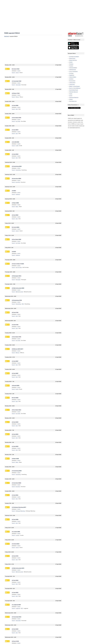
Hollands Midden (73, 77)
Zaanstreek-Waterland (74, 97)
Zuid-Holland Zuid (73, 101)
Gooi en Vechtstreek (73, 71)
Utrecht (13, 73)
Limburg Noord (72, 83)
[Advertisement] (33, 50)
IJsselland (71, 79)
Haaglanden (72, 75)
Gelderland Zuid (72, 70)
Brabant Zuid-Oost (73, 60)
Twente (71, 94)
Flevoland (71, 64)
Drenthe (71, 62)
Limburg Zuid (72, 84)
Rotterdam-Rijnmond (73, 92)
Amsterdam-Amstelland (74, 57)
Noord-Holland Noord (74, 90)
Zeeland (71, 99)
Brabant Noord (72, 58)
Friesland (71, 66)
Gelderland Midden (73, 68)
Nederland (7, 36)
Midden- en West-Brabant (74, 86)
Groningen (71, 73)
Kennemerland (72, 81)
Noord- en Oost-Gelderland (75, 88)
